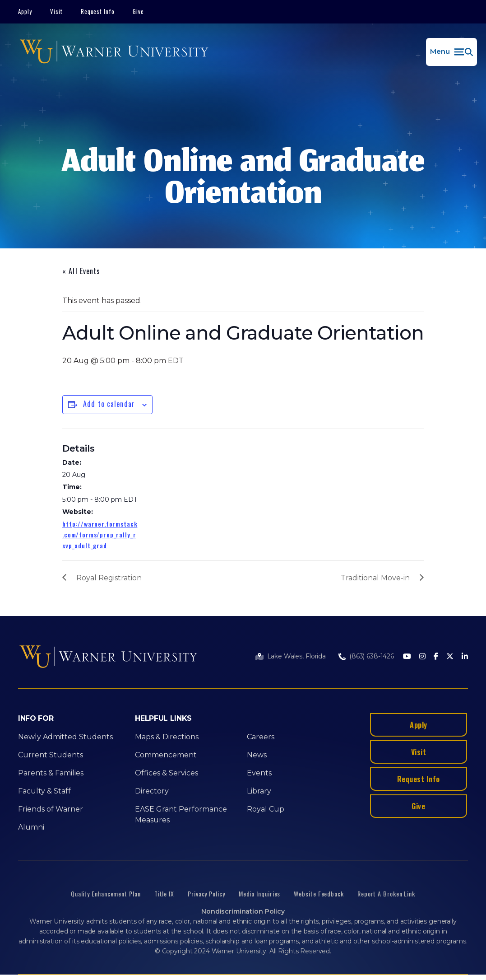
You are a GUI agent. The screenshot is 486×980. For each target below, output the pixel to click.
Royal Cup (266, 809)
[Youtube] (407, 657)
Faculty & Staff (44, 791)
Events (259, 773)
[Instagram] (422, 657)
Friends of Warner (51, 809)
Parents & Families (51, 773)
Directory (152, 791)
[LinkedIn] (465, 657)
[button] (451, 52)
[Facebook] (436, 657)
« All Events (81, 271)
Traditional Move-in (375, 578)
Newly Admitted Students (65, 737)
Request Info (98, 11)
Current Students (51, 755)
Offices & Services (167, 773)
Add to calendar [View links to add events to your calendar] (109, 404)
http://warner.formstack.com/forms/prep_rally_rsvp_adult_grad (100, 534)
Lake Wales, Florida (296, 656)
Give (138, 11)
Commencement (166, 755)
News (257, 755)
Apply (25, 11)
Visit (56, 11)
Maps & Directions (167, 737)
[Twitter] (450, 657)
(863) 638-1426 (372, 656)
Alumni (31, 827)
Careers (261, 737)
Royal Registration (109, 578)
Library (259, 791)
